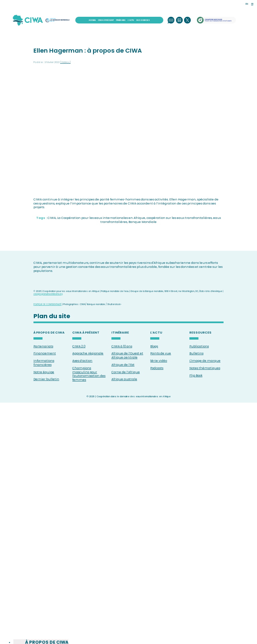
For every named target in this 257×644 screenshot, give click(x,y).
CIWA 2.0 (79, 346)
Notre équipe (44, 372)
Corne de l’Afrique (126, 372)
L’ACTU (131, 20)
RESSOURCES (143, 20)
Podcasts (157, 368)
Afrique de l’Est (123, 365)
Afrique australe (124, 379)
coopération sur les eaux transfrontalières (179, 218)
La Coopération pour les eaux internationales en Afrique (101, 218)
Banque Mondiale (143, 222)
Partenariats (43, 346)
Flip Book (196, 375)
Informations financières (44, 363)
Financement (45, 353)
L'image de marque (205, 361)
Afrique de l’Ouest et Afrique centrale (127, 355)
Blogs (154, 346)
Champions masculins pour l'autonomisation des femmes (89, 374)
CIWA (52, 218)
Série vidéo (159, 361)
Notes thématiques (205, 368)
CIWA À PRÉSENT (106, 20)
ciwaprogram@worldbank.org (48, 294)
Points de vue (161, 353)
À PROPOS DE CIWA (49, 333)
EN (247, 4)
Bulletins (196, 353)
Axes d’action (82, 361)
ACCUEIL (92, 20)
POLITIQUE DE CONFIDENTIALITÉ (48, 304)
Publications (199, 346)
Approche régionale (88, 353)
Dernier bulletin (46, 379)
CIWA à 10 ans (122, 346)
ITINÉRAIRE (121, 20)
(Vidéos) (65, 62)
